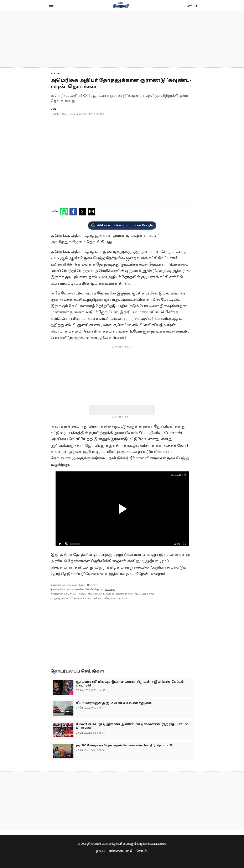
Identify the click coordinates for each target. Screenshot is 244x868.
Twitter (90, 594)
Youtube (110, 594)
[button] (51, 5)
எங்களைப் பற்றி (121, 851)
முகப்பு (192, 5)
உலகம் (56, 74)
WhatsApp (110, 590)
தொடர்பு (142, 851)
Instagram (100, 594)
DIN (53, 109)
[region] (122, 39)
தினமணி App (95, 598)
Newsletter (92, 585)
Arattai (137, 594)
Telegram (120, 594)
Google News (148, 594)
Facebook (81, 594)
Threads (129, 594)
